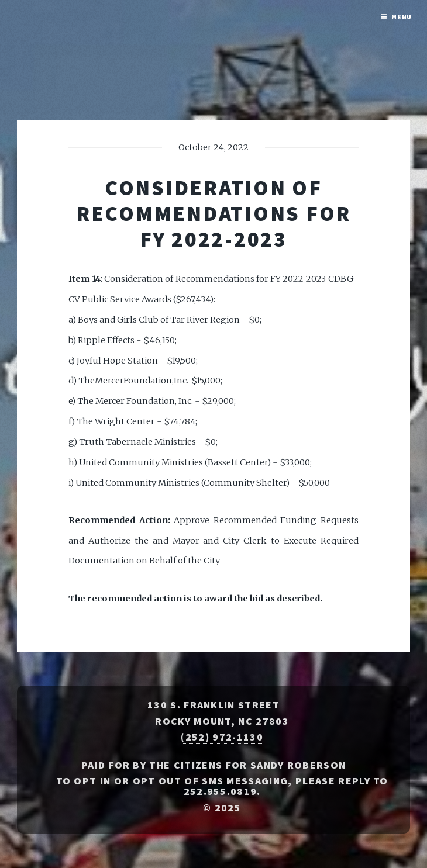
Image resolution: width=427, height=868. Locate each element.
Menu (402, 17)
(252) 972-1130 (222, 737)
